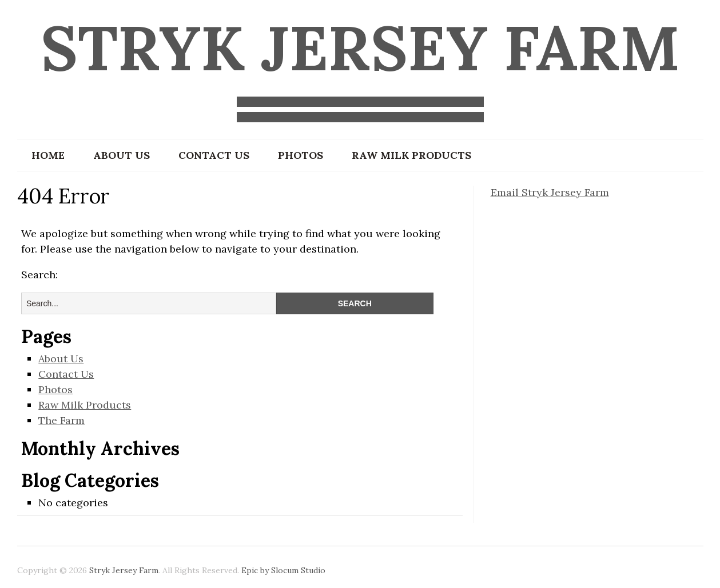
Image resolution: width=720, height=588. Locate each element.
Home (48, 155)
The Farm (61, 420)
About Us (122, 155)
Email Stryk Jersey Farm (550, 192)
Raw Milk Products (411, 155)
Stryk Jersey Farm (360, 48)
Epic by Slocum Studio (283, 570)
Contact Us (214, 155)
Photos (301, 155)
